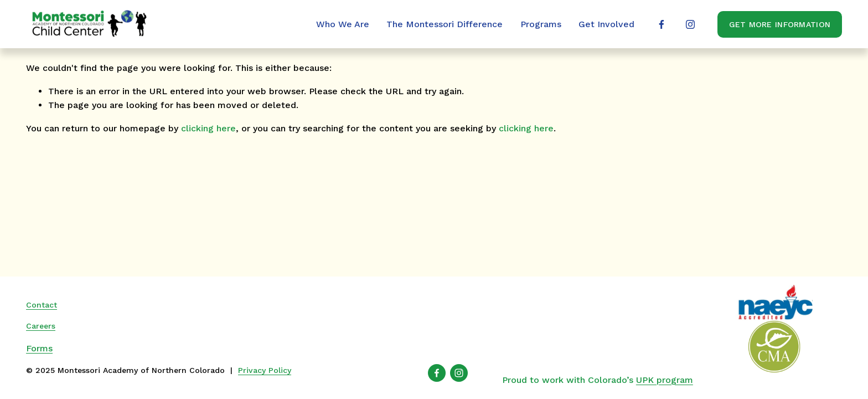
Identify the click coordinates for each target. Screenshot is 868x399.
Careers (41, 326)
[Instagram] (690, 24)
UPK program (665, 380)
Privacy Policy (265, 370)
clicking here (208, 128)
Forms (39, 348)
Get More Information (780, 24)
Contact (42, 305)
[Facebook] (662, 24)
